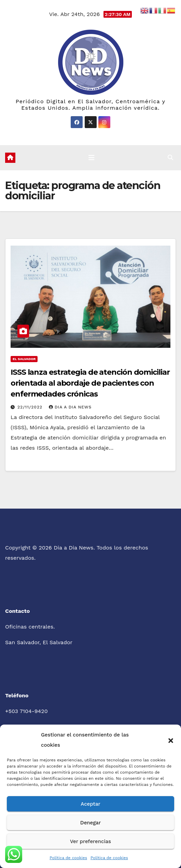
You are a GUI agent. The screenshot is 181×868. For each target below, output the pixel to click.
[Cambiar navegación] (92, 158)
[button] (171, 740)
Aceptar (90, 804)
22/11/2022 (31, 407)
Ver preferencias (90, 841)
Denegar (90, 823)
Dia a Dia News (70, 407)
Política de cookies (68, 858)
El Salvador (24, 359)
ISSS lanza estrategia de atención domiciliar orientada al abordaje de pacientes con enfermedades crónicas (90, 383)
